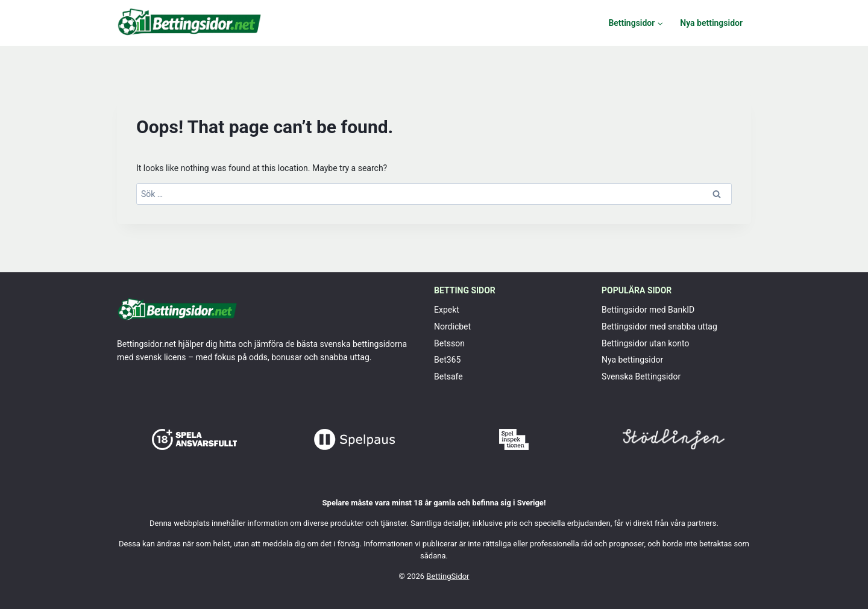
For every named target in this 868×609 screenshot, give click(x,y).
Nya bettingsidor (711, 23)
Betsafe (448, 376)
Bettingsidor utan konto (645, 343)
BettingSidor (448, 576)
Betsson (449, 343)
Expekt (447, 310)
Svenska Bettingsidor (641, 376)
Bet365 (447, 360)
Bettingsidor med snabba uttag (659, 326)
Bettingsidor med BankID (648, 310)
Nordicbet (452, 326)
